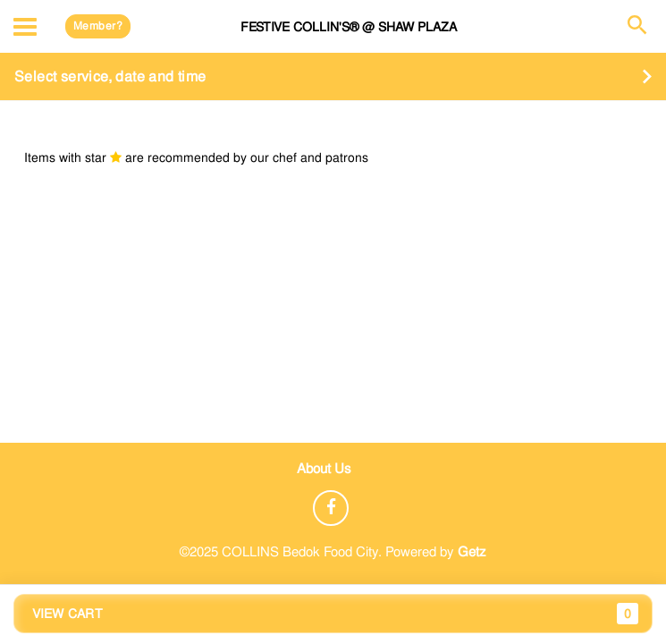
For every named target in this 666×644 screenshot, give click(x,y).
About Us (324, 469)
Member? (98, 26)
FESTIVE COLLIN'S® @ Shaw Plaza (349, 26)
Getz (472, 552)
